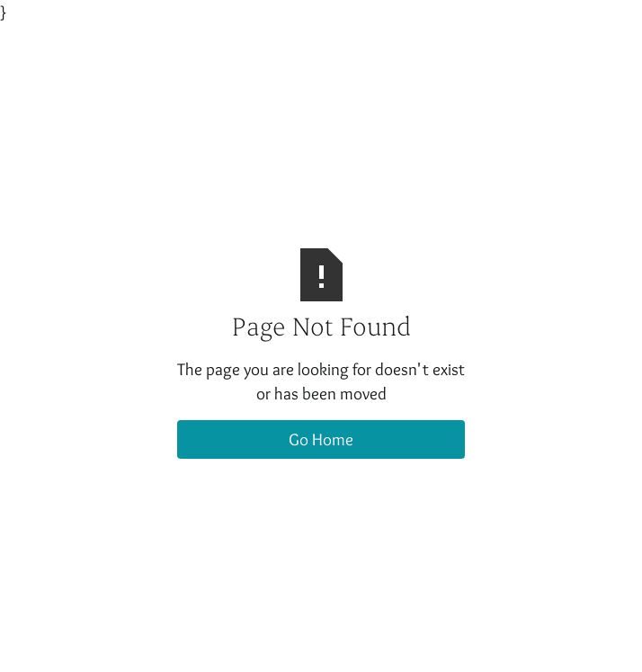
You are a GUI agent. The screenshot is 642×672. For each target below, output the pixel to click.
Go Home (321, 439)
